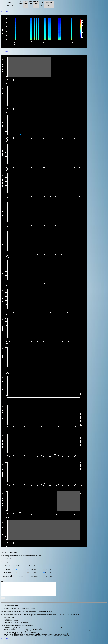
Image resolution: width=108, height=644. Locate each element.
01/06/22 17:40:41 (10, 6)
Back (2, 11)
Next (6, 11)
